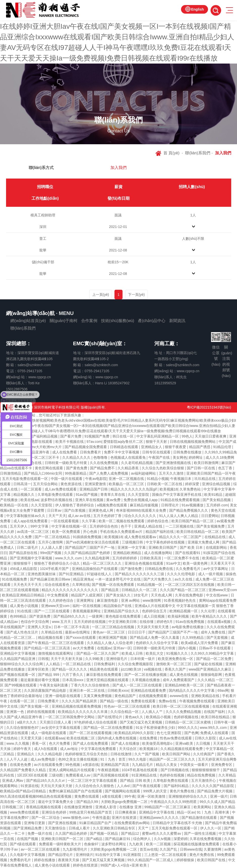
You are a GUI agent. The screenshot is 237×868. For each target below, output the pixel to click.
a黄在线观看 (112, 796)
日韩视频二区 (13, 807)
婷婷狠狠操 (186, 860)
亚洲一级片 (219, 796)
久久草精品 (227, 775)
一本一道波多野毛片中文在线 (118, 579)
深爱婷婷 (181, 839)
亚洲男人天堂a (40, 627)
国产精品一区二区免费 (214, 659)
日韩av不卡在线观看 (215, 648)
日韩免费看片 (91, 452)
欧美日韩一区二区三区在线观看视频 (182, 706)
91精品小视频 (158, 479)
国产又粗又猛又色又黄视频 (141, 722)
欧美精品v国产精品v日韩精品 (23, 791)
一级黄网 (96, 616)
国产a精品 (95, 839)
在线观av (104, 648)
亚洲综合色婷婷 (54, 812)
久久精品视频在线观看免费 (182, 749)
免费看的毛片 (21, 860)
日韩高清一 (22, 484)
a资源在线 (91, 765)
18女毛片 (141, 595)
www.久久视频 (18, 743)
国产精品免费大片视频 (215, 791)
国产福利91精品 (177, 786)
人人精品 (53, 664)
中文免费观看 (58, 595)
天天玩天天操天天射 (57, 786)
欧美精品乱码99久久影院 (135, 733)
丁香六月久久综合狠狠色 (91, 685)
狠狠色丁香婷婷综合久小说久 (57, 563)
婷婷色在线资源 (86, 865)
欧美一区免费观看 (67, 532)
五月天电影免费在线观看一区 (25, 479)
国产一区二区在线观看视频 (91, 733)
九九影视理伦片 (75, 849)
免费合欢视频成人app (141, 500)
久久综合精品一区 (125, 712)
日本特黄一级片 (143, 659)
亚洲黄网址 (86, 600)
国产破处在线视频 (209, 664)
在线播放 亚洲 (131, 807)
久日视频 (203, 743)
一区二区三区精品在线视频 (113, 627)
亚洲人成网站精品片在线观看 (72, 770)
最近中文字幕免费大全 (56, 802)
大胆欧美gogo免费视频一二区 (125, 802)
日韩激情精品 (11, 473)
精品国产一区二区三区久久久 (173, 759)
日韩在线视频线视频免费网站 (193, 442)
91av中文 (173, 563)
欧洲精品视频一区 (184, 611)
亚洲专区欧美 (39, 669)
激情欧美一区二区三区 (174, 664)
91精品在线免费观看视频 (180, 500)
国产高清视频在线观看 (111, 775)
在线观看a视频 (219, 622)
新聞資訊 (177, 321)
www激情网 (152, 600)
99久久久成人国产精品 (217, 802)
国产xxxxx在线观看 (81, 638)
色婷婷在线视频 (172, 775)
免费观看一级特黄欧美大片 (61, 844)
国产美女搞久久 (119, 595)
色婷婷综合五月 (155, 611)
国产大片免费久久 (158, 579)
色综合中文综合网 (35, 622)
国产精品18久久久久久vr (46, 780)
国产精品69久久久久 (70, 616)
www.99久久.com (214, 728)
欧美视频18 (169, 489)
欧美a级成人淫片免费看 (200, 643)
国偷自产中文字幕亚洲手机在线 (177, 495)
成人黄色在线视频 (184, 675)
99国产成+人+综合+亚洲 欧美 (124, 865)
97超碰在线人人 (100, 574)
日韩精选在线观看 (125, 447)
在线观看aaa (55, 738)
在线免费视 (149, 738)
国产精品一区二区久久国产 (98, 653)
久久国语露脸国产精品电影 (46, 690)
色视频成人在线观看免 (129, 457)
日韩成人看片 (80, 828)
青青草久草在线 (113, 495)
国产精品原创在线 (24, 553)
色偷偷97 (92, 844)
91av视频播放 (193, 505)
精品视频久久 (24, 495)
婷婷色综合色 (158, 521)
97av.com (94, 442)
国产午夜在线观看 (147, 786)
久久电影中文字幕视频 (28, 855)
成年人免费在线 (214, 632)
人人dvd (124, 786)
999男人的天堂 (155, 791)
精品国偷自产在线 (118, 606)
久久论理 (208, 611)
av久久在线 (184, 579)
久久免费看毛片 (189, 569)
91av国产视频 (87, 495)
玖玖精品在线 (205, 479)
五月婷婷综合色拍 (104, 526)
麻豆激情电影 (108, 600)
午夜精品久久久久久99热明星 (174, 802)
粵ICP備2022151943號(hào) (209, 407)
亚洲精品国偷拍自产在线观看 (95, 569)
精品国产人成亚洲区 (87, 595)
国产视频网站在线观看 (123, 791)
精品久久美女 (167, 765)
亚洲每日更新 (35, 823)
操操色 (231, 574)
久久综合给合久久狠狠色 (95, 786)
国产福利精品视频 (44, 436)
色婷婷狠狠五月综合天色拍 (87, 754)
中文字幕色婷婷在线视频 (166, 542)
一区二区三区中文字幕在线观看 (93, 780)
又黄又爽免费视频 (98, 696)
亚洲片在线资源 (125, 818)
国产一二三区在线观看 (52, 611)
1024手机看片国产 (55, 569)
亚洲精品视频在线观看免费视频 (77, 706)
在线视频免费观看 (153, 696)
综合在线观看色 (57, 585)
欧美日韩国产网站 (177, 754)
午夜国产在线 (160, 457)
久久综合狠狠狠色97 (23, 728)
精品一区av (186, 812)
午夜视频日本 (181, 479)
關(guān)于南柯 (64, 321)
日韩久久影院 (206, 738)
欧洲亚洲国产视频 (113, 638)
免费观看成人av (79, 775)
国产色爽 (191, 733)
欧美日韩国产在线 (212, 860)
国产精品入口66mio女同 (43, 473)
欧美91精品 (214, 495)
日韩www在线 (191, 849)
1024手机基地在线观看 (140, 770)
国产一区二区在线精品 (53, 537)
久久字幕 (89, 521)
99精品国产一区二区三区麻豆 (168, 807)
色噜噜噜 (101, 457)
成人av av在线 (80, 516)
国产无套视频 (218, 638)
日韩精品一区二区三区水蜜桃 (188, 722)
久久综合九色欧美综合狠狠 (163, 468)
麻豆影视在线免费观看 (104, 675)
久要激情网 (213, 849)
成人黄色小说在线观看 (53, 865)
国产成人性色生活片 (23, 632)
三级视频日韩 (133, 542)
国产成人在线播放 (126, 743)
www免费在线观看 (25, 812)
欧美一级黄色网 (196, 563)
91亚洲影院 (133, 855)
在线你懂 (147, 622)
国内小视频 (188, 648)
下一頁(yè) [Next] (136, 295)
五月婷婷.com (217, 505)
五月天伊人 (19, 526)
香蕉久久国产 (176, 669)
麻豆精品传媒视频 (144, 505)
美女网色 (180, 457)
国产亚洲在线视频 (63, 823)
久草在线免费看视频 (206, 839)
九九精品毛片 (143, 765)
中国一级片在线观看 (67, 479)
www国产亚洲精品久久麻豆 (211, 669)
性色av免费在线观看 (176, 738)
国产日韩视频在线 (175, 770)
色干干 (127, 526)
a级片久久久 (27, 722)
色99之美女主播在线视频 (78, 759)
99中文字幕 (40, 526)
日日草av (55, 510)
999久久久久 (188, 728)
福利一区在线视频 (87, 606)
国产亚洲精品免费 (28, 828)
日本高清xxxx (73, 680)
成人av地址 (69, 749)
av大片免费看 (84, 648)
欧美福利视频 (179, 616)
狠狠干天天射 (157, 442)
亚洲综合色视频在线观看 (144, 563)
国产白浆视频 (75, 510)
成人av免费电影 (43, 759)
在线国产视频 (28, 839)
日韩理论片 (170, 505)
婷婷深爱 (193, 484)
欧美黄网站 (203, 807)
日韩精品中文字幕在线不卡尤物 (178, 823)
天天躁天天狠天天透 (153, 627)
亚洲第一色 (16, 712)
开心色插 (91, 532)
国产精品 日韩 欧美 (136, 780)
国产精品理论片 (61, 855)
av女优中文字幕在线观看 (61, 728)
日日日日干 (137, 632)
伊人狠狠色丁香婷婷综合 (75, 505)
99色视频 (73, 765)
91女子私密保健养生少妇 (156, 728)
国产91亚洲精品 (72, 574)
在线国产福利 (215, 712)
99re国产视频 (51, 553)
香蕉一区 (39, 743)
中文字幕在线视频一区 (70, 526)
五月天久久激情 (172, 473)
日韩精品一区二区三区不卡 (39, 457)
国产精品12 (130, 833)
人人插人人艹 (153, 712)
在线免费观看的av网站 (132, 823)
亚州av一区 (122, 648)
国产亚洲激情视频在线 (174, 463)
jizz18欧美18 (131, 669)
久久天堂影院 (139, 495)
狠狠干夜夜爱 (176, 447)
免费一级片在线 (40, 833)
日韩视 (43, 659)
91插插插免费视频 (88, 537)
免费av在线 (168, 701)
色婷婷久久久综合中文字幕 (157, 643)
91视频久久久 (177, 653)
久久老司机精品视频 (137, 463)
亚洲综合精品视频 (217, 484)
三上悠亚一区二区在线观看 (166, 855)
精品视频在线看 (51, 638)
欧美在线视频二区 (81, 738)
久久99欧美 (95, 659)
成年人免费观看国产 (179, 680)
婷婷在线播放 (45, 860)
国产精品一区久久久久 (70, 669)
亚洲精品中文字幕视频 (18, 653)
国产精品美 (110, 590)
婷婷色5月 (165, 622)
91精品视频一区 (150, 585)
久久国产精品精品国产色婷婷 (87, 553)
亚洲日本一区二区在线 (87, 690)
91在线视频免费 (15, 579)
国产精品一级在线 (114, 701)
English (198, 9)
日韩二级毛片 (28, 547)
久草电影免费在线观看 (56, 495)
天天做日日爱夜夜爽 (211, 436)
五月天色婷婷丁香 (108, 516)
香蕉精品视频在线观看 (44, 807)
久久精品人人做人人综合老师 (110, 643)
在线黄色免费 (21, 765)
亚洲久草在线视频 (90, 500)
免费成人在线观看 (215, 733)
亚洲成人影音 (106, 807)
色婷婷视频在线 (187, 717)
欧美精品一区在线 (15, 505)
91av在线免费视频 (190, 622)
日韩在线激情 (122, 754)
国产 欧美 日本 (192, 547)
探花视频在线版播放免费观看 (197, 844)
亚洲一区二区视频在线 (127, 479)
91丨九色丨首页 (113, 759)
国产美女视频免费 (211, 526)
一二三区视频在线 (180, 526)
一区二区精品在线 (77, 664)
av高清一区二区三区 (33, 532)
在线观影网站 (217, 547)
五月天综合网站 (46, 484)
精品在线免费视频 (202, 775)
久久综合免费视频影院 (136, 664)
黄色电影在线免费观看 (124, 616)
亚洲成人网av (13, 780)
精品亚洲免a (83, 579)
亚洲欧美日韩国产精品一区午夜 (211, 473)
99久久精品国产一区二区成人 (151, 860)
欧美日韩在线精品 (216, 717)
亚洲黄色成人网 (101, 510)
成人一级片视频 (211, 574)
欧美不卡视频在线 (70, 442)
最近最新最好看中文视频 (40, 680)
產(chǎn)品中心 (152, 321)
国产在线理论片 (110, 717)
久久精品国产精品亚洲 (18, 659)
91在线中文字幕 (108, 855)
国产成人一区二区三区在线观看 (138, 685)
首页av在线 (149, 849)
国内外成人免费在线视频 (117, 738)
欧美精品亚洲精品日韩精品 (24, 595)
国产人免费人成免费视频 (109, 473)
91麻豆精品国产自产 (96, 823)
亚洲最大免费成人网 (204, 542)
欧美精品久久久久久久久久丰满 (83, 712)
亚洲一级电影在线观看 (63, 696)
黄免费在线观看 (87, 796)
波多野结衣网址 (114, 844)
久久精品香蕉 (129, 468)
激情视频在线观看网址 (56, 653)
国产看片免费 (71, 436)
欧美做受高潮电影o (158, 743)
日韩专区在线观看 (157, 452)
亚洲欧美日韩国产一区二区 (63, 839)
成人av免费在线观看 (61, 489)
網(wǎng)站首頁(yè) (28, 321)
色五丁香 (226, 468)
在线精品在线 (216, 537)
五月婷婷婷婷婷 (125, 558)
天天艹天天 (57, 516)
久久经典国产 (204, 754)
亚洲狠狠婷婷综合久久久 (188, 796)
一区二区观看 (32, 489)
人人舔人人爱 (52, 547)
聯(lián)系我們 (198, 153)
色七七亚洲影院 (169, 733)
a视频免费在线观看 (112, 505)
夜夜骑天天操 (69, 860)
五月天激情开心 (204, 780)
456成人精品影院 (24, 569)
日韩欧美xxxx (118, 690)
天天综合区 (128, 749)
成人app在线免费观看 (31, 521)
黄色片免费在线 (183, 791)
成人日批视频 (155, 616)
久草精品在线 (52, 632)
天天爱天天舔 (32, 738)
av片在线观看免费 (49, 765)
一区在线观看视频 (65, 521)
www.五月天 (62, 622)
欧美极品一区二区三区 (127, 484)
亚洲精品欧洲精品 (128, 553)
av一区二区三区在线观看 (41, 849)
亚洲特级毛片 (117, 659)
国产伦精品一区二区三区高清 (47, 648)
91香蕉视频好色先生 (180, 600)
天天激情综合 (56, 828)
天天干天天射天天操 (67, 659)
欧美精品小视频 (159, 717)
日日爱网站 (210, 516)
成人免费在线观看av (141, 537)
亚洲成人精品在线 (149, 526)
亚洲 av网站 (131, 600)
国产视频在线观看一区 (18, 675)
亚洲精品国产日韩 (94, 489)
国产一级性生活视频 (200, 833)
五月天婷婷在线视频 (90, 622)
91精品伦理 (223, 447)
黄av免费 (114, 500)
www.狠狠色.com (76, 818)
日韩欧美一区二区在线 (165, 484)
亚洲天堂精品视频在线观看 (108, 680)
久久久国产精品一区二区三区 (183, 590)
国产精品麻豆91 (118, 839)
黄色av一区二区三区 (109, 632)
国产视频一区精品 (104, 833)
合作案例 (89, 321)
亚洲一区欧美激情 (152, 796)
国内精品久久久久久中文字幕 (192, 690)
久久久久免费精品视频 (184, 712)
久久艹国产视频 (147, 754)
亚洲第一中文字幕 (132, 547)
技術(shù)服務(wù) (118, 321)
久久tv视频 (163, 839)
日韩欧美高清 (151, 558)
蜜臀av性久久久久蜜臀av (162, 833)
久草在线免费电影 (190, 595)
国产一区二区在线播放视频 (146, 675)
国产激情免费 (132, 569)
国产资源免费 (40, 616)
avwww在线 (179, 696)
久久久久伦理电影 (182, 574)
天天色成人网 (162, 595)
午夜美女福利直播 (54, 685)
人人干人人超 (17, 759)
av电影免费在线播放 (188, 627)
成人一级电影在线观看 (49, 733)
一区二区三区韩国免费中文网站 (70, 717)
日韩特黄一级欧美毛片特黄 (66, 463)
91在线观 (25, 611)
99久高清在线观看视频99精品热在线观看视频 (36, 796)
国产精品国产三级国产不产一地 (90, 547)
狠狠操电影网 (212, 675)
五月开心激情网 (51, 542)
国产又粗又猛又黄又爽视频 (104, 860)
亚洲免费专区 (222, 765)
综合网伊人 (142, 839)
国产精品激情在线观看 (200, 818)
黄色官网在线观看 (49, 468)
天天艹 (144, 828)
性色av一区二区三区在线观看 (127, 706)
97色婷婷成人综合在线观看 (96, 722)
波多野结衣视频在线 (57, 500)
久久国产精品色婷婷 (72, 833)
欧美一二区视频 (159, 844)
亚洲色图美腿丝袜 (42, 574)
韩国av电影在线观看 (37, 442)
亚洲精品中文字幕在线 (157, 812)
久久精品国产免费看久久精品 (23, 770)
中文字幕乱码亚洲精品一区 (158, 436)
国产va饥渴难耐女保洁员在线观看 (93, 542)
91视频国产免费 (97, 436)
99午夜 (130, 796)
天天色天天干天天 (28, 585)
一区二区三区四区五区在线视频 (190, 585)
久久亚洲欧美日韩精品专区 (114, 828)
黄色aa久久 (135, 717)
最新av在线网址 (78, 632)
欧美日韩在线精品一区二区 (198, 532)
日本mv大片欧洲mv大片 (43, 447)
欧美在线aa (29, 500)
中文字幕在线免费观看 (99, 749)
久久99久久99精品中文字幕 (213, 653)
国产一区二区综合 (46, 818)
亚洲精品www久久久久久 (160, 818)
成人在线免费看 (65, 452)
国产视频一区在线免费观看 (113, 585)
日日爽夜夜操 (126, 812)
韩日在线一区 (124, 436)
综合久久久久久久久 (141, 516)
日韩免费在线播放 (188, 452)
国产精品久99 (88, 802)
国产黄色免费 (77, 468)
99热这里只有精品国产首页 (91, 812)
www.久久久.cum (69, 558)
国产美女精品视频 (217, 500)
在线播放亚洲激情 (79, 807)
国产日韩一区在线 (201, 468)
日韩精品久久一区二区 (140, 590)
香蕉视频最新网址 (87, 611)
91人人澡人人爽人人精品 (179, 516)
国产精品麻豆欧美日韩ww (51, 579)
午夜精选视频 (109, 770)
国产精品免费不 (103, 468)
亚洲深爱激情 (96, 484)
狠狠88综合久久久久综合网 (22, 664)
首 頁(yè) (171, 153)
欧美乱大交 (155, 653)
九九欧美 (136, 844)
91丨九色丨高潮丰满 (213, 812)
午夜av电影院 (96, 479)
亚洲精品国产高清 (115, 765)
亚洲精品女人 (152, 447)
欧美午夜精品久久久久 (210, 616)
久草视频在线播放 (146, 680)
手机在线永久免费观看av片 (122, 532)
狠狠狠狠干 (23, 563)
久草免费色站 (191, 489)
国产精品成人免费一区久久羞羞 (155, 638)
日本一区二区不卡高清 (72, 627)
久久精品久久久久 (77, 457)
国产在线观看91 (188, 553)
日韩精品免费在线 (159, 569)
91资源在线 (29, 786)
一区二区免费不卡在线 (182, 558)
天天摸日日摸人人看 (56, 722)
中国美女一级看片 (195, 765)
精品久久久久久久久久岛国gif (134, 489)
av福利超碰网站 (144, 473)
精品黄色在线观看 (104, 669)
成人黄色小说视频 (24, 606)
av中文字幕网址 (216, 569)
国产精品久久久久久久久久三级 (140, 574)
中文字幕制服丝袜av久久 (26, 516)
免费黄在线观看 (144, 701)
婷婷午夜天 (23, 749)
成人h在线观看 (46, 749)
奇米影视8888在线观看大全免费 (142, 510)
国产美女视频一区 (35, 706)
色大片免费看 (60, 743)
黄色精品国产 (126, 696)
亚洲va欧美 (185, 743)
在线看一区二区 (23, 701)
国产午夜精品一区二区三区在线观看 (56, 643)
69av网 (223, 690)
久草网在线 (81, 585)
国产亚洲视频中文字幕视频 (32, 558)
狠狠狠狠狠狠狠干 (206, 770)
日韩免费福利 (105, 664)
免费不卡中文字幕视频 (122, 452)
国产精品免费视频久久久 (189, 510)
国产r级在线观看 (23, 844)
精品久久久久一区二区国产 (181, 537)
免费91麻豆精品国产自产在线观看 (76, 791)
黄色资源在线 (72, 484)
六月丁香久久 (73, 675)
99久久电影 (138, 759)
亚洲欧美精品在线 (206, 696)
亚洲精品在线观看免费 (149, 690)
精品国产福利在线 (160, 532)
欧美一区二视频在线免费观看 (122, 521)
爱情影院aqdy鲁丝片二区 (124, 442)
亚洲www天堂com (223, 590)
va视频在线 (153, 669)
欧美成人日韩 (133, 653)
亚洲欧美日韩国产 (163, 547)
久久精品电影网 (98, 558)
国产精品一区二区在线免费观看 (109, 728)
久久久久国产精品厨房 (80, 701)
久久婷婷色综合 (62, 600)
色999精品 (19, 616)
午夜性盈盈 (101, 818)
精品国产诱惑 (200, 447)
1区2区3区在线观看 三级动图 (40, 775)
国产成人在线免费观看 (91, 743)
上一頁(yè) (101, 295)
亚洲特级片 (84, 855)
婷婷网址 (196, 457)
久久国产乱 (169, 849)
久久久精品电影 (50, 754)
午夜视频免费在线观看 (197, 701)
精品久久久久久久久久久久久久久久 (70, 590)
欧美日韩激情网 (207, 463)
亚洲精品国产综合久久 (122, 611)
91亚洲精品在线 (145, 775)
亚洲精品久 (26, 754)
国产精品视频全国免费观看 (86, 447)
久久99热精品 (193, 638)
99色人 (187, 436)
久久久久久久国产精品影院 (213, 786)
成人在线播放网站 (159, 553)
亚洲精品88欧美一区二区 (185, 685)
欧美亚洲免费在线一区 (176, 659)
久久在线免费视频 (104, 463)
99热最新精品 (76, 473)
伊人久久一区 (211, 828)
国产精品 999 (49, 675)
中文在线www (217, 595)
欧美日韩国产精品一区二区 (193, 521)
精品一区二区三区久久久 (103, 563)
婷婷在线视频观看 (42, 712)
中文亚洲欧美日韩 (123, 622)
